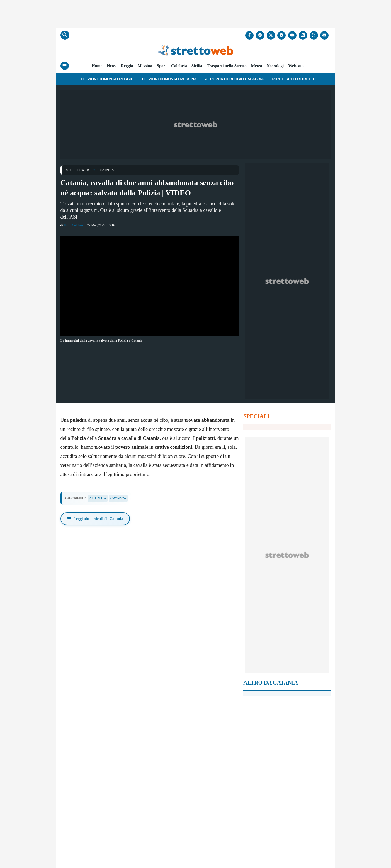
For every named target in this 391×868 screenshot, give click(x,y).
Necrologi (275, 66)
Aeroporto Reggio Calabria (235, 79)
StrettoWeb (78, 170)
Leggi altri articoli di (97, 519)
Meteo (257, 66)
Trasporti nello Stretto (227, 66)
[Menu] (65, 66)
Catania (107, 170)
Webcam (296, 66)
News (111, 66)
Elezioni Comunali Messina (169, 79)
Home (97, 66)
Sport (162, 66)
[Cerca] (65, 35)
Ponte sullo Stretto (294, 79)
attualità (98, 498)
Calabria (179, 66)
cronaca (120, 498)
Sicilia (197, 66)
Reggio (127, 66)
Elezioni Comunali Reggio (107, 79)
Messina (145, 66)
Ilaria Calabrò (73, 225)
